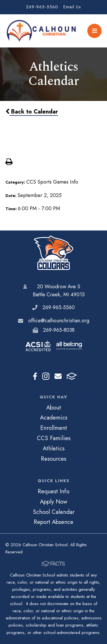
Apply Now (54, 502)
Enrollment (54, 428)
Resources (53, 459)
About (54, 408)
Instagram (46, 376)
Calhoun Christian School (54, 253)
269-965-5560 (42, 7)
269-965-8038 (59, 330)
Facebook (35, 376)
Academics (54, 418)
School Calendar (54, 512)
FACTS (72, 376)
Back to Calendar (32, 112)
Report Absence (53, 522)
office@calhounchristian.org (59, 321)
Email (58, 376)
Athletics (54, 448)
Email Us (72, 7)
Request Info (53, 491)
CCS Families (54, 438)
